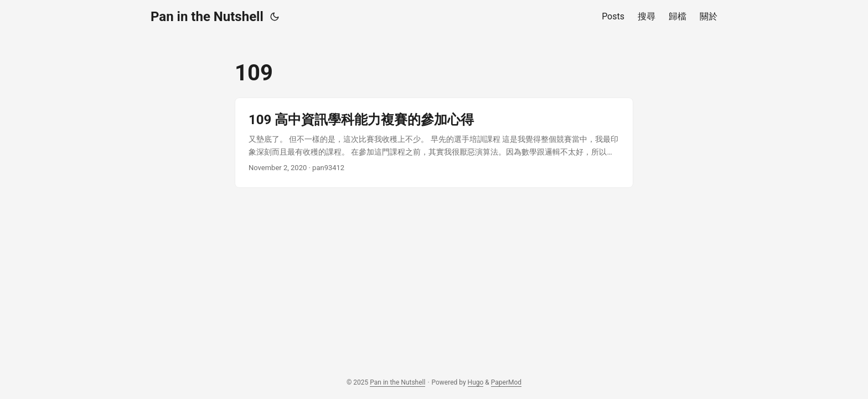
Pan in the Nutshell (207, 17)
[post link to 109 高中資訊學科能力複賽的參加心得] (434, 143)
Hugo (476, 382)
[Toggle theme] (275, 17)
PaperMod (506, 382)
